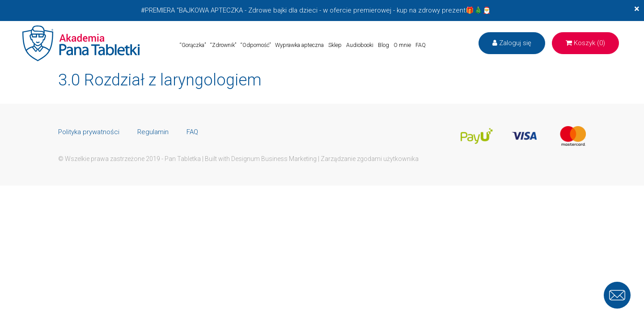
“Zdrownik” (223, 45)
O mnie (402, 45)
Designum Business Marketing (274, 159)
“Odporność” (256, 45)
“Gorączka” (193, 45)
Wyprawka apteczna (299, 45)
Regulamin (153, 132)
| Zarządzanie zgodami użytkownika (368, 159)
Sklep (335, 45)
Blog (383, 45)
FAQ (421, 45)
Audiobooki (360, 45)
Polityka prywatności (89, 132)
